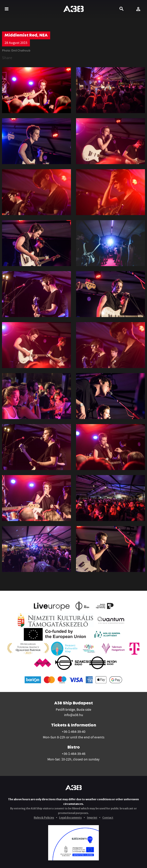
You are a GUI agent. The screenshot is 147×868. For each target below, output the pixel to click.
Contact (108, 817)
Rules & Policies (44, 817)
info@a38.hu (74, 715)
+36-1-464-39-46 (74, 754)
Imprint (92, 817)
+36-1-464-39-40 (74, 732)
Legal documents (70, 817)
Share (7, 58)
